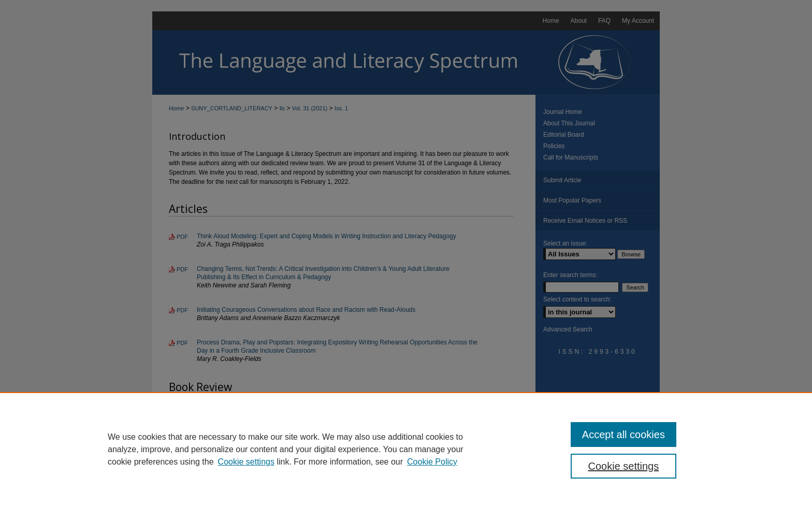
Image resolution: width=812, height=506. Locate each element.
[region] (406, 449)
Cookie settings (246, 462)
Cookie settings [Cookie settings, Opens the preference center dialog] (624, 466)
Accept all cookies (624, 435)
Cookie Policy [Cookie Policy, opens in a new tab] (432, 462)
